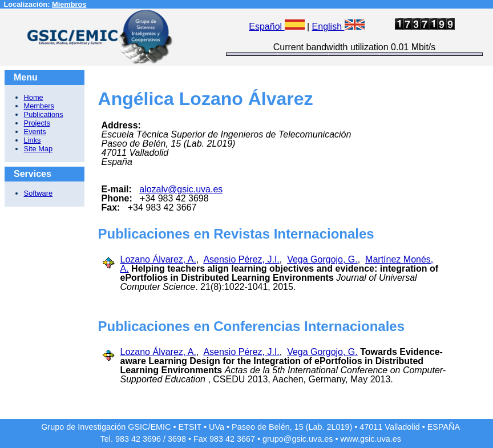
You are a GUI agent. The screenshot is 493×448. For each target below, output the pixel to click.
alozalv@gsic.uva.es (181, 189)
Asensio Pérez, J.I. (241, 259)
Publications (44, 114)
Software (39, 193)
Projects (37, 123)
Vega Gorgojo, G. (322, 259)
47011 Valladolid (389, 427)
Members (39, 106)
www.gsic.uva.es (371, 439)
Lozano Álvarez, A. (158, 259)
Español (276, 27)
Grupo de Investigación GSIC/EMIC (106, 427)
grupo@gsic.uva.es (298, 439)
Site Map (39, 149)
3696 (152, 439)
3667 (246, 439)
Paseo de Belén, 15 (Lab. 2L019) (292, 427)
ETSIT (190, 427)
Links (33, 140)
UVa (217, 427)
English (338, 27)
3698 (177, 439)
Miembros (69, 4)
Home (34, 97)
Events (35, 132)
